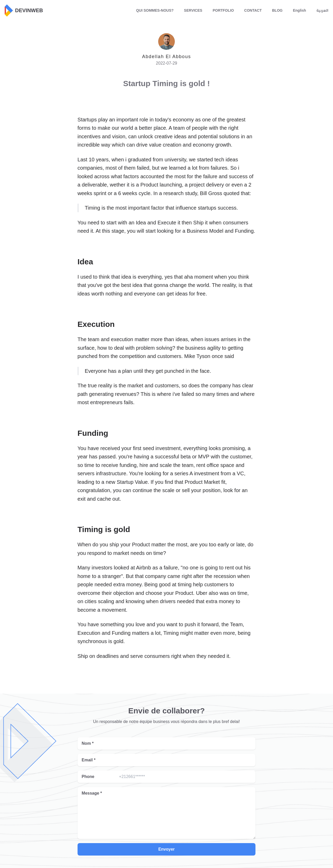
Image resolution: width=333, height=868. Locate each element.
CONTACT (253, 10)
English (299, 10)
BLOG (277, 10)
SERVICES (193, 10)
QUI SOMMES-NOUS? (155, 10)
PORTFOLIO (223, 10)
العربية (322, 10)
